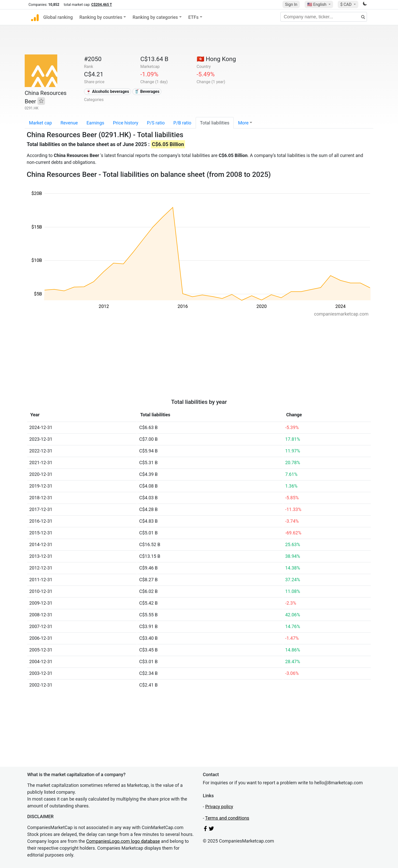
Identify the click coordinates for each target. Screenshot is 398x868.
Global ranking (58, 17)
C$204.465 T (102, 5)
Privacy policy (219, 807)
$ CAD (346, 4)
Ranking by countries (101, 17)
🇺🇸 (317, 4)
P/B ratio (182, 123)
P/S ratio (156, 123)
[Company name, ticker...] (324, 17)
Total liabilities (215, 123)
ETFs (194, 17)
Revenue (69, 123)
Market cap (40, 123)
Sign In (291, 4)
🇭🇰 (216, 59)
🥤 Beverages (147, 91)
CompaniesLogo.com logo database (123, 841)
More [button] (243, 123)
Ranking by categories (155, 17)
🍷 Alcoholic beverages (108, 91)
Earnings (95, 123)
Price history (126, 123)
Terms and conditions (227, 818)
